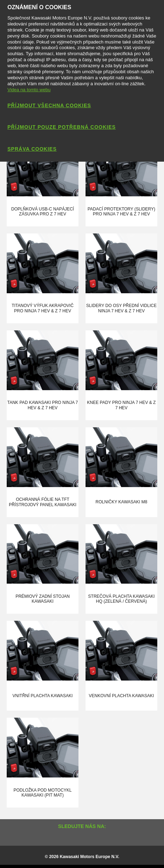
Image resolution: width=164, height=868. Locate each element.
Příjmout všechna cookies (49, 105)
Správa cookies (32, 149)
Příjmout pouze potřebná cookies (61, 127)
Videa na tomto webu (29, 90)
